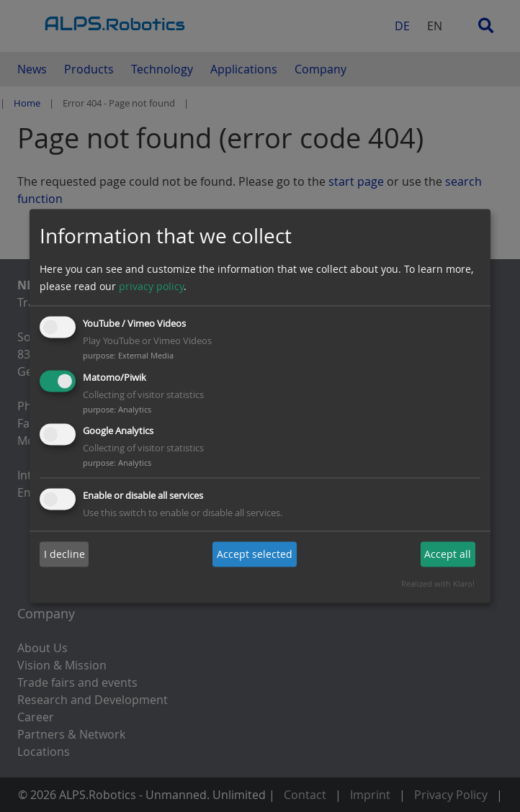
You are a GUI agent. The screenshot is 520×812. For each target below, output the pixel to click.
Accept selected (255, 554)
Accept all (448, 554)
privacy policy (151, 286)
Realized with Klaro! (438, 584)
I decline (64, 554)
